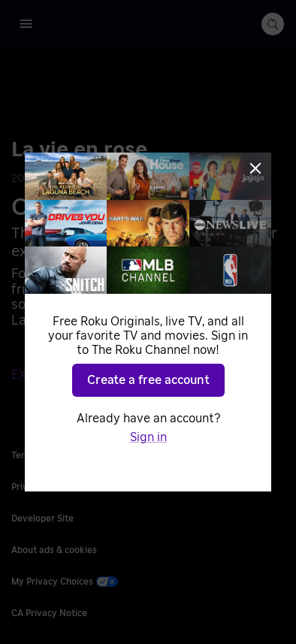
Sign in (148, 437)
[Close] (255, 168)
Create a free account (148, 380)
